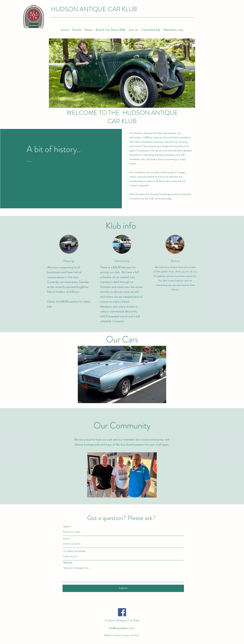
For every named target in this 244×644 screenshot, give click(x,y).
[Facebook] (122, 612)
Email (66, 539)
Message (68, 562)
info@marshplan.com (121, 628)
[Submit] (123, 588)
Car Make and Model (74, 551)
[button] (122, 374)
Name (67, 527)
